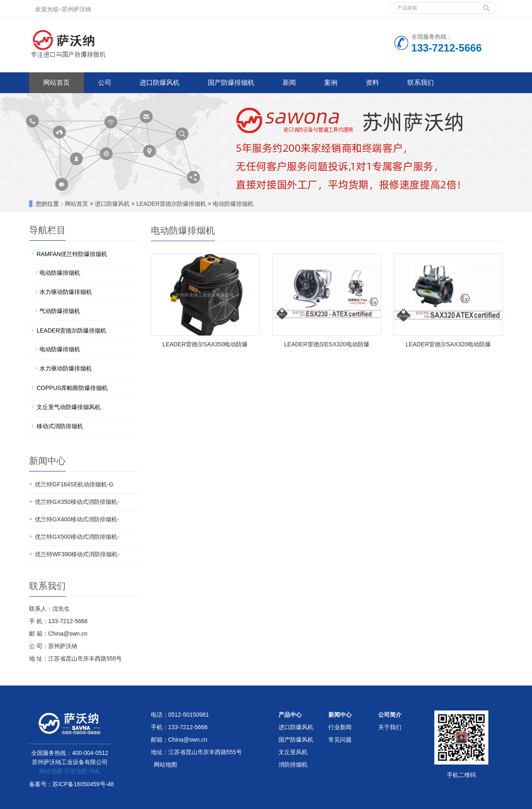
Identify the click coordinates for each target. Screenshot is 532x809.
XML (95, 771)
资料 (372, 83)
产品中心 (290, 715)
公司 (105, 83)
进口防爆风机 (160, 83)
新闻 (289, 83)
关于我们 (390, 727)
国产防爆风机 (296, 740)
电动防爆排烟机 (232, 204)
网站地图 (51, 771)
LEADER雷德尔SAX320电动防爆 (448, 344)
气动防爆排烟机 (60, 311)
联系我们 (421, 83)
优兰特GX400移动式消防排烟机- (77, 519)
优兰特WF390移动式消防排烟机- (77, 554)
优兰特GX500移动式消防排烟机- (77, 537)
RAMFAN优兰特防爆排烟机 (72, 254)
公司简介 (390, 715)
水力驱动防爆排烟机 (66, 292)
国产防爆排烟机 (231, 83)
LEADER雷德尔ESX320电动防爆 (327, 344)
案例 (331, 83)
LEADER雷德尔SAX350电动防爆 (205, 344)
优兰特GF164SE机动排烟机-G (74, 484)
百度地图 (76, 771)
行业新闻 (340, 727)
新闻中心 (340, 715)
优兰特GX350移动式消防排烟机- (77, 502)
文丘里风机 (293, 752)
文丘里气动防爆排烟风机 (69, 407)
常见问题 (340, 740)
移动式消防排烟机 (60, 426)
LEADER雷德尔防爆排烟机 (171, 204)
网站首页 (57, 83)
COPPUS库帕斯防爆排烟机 (72, 388)
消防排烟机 (293, 765)
